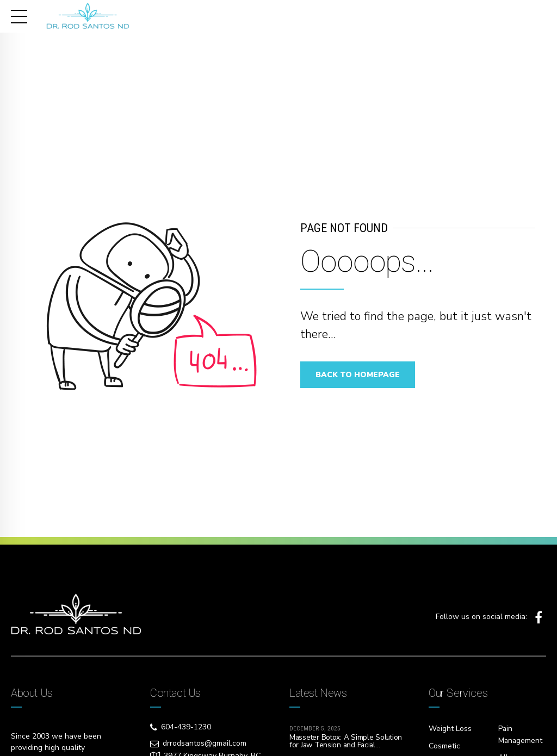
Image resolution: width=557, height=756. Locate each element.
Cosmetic (444, 745)
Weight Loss (450, 729)
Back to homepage (360, 375)
